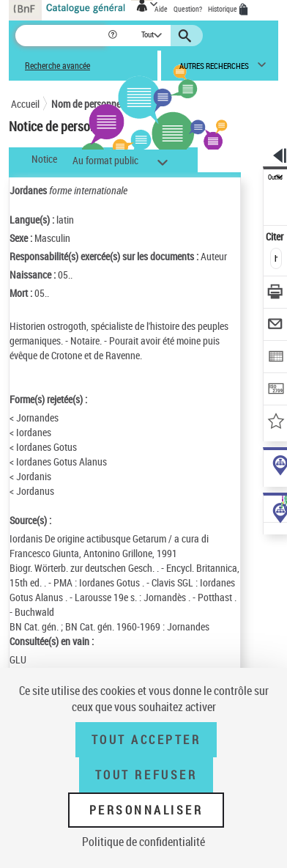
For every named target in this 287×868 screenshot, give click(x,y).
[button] (114, 36)
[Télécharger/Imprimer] (276, 294)
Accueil (25, 104)
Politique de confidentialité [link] (143, 842)
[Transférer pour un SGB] (276, 390)
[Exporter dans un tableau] (276, 358)
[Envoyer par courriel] (276, 326)
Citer (276, 236)
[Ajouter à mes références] (276, 423)
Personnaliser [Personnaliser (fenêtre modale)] (146, 810)
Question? (188, 9)
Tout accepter (146, 740)
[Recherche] (61, 36)
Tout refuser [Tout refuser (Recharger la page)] (146, 775)
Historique (223, 9)
